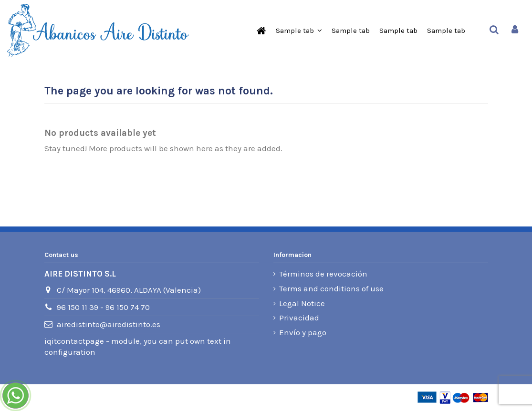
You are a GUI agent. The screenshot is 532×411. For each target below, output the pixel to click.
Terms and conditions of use (331, 288)
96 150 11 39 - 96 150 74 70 (103, 307)
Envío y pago (303, 332)
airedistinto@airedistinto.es (109, 324)
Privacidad (299, 318)
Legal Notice (302, 303)
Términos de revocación (323, 274)
